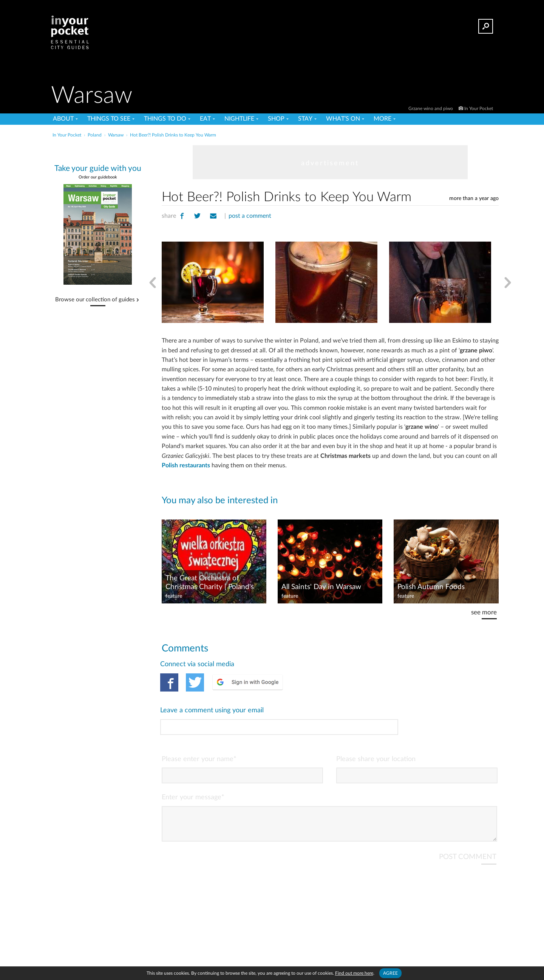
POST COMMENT (468, 820)
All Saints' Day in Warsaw (321, 587)
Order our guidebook (98, 177)
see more (484, 612)
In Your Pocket (479, 109)
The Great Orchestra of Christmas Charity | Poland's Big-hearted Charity (210, 583)
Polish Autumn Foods (431, 587)
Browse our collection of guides (95, 300)
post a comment (250, 216)
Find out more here (354, 973)
